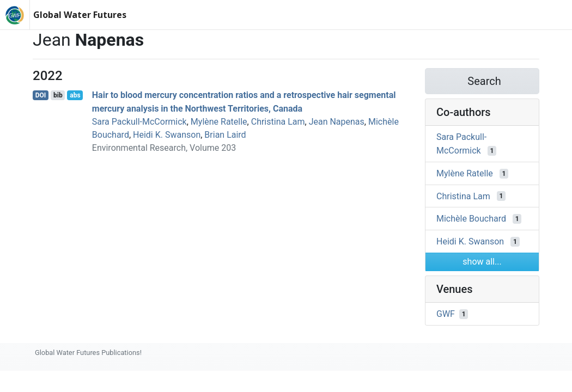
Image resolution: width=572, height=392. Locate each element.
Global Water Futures (80, 15)
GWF (446, 314)
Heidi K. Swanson (167, 135)
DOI (41, 95)
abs (75, 95)
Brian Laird (225, 135)
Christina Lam (278, 122)
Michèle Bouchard (471, 219)
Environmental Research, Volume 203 (164, 148)
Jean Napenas (337, 122)
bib (58, 95)
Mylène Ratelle (219, 122)
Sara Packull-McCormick (139, 122)
